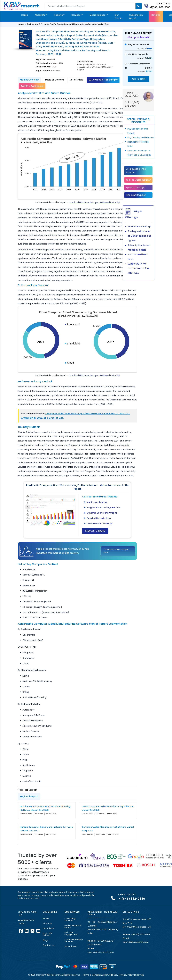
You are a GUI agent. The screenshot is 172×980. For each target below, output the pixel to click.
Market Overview (29, 80)
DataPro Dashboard (32, 86)
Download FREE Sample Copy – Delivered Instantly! (94, 202)
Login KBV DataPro (48, 934)
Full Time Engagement (71, 933)
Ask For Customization (138, 180)
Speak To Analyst (136, 187)
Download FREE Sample (103, 80)
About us (47, 923)
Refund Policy (111, 975)
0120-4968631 (95, 945)
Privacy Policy (127, 975)
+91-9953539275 (26, 921)
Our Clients (119, 17)
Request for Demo (95, 531)
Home (25, 15)
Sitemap (140, 975)
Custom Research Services (74, 940)
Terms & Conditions (93, 975)
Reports (58, 15)
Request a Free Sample (136, 171)
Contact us (49, 945)
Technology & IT (35, 24)
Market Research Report (73, 926)
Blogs (46, 940)
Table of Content (54, 80)
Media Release (98, 15)
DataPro (156, 15)
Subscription (71, 946)
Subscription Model (136, 17)
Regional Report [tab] (29, 796)
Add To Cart (138, 79)
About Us (40, 15)
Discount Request (136, 195)
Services (76, 15)
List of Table (76, 80)
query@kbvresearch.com (101, 952)
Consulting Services (70, 920)
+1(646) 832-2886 (160, 7)
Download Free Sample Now (116, 551)
